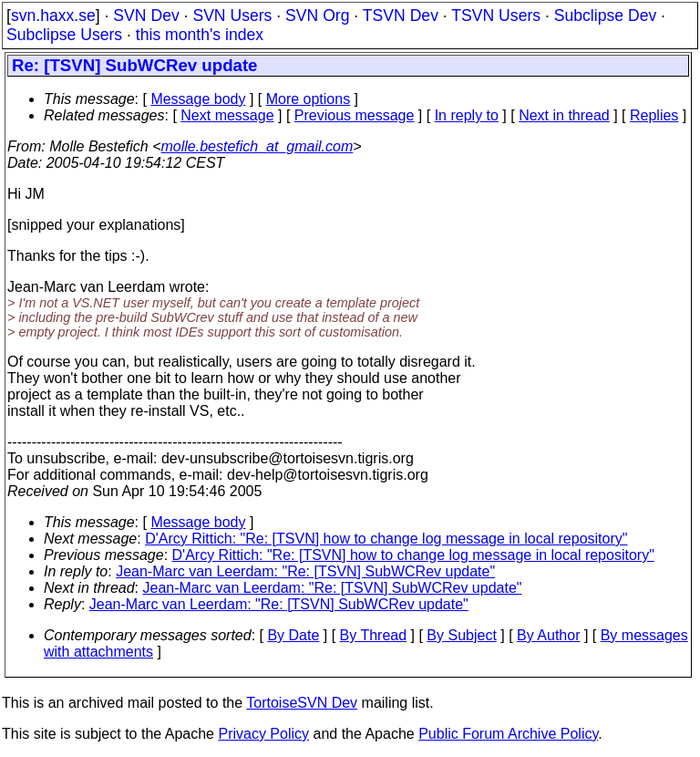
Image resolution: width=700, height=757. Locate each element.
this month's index (200, 35)
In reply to (467, 115)
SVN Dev (146, 16)
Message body (198, 99)
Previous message (355, 115)
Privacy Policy (263, 734)
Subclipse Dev (605, 16)
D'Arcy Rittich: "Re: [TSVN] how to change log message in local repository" (386, 539)
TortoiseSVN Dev (302, 703)
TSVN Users (496, 16)
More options (309, 99)
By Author (548, 635)
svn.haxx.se (53, 16)
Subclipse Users (64, 35)
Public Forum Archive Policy (508, 734)
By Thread (374, 635)
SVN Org (317, 16)
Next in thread (564, 115)
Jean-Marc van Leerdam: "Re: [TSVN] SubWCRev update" (305, 571)
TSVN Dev (401, 16)
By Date (293, 635)
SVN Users (232, 16)
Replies (654, 115)
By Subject (461, 635)
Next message (227, 115)
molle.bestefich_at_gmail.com (257, 146)
